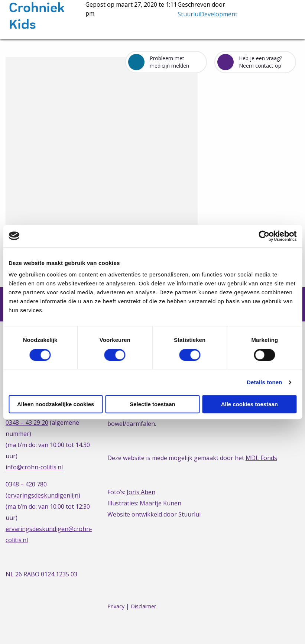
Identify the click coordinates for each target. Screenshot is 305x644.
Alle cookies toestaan (249, 404)
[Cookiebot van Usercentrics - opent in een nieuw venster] (264, 236)
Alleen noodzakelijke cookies (56, 404)
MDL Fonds (261, 458)
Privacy (116, 606)
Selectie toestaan (152, 404)
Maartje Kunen (160, 503)
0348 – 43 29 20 (27, 423)
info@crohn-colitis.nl (34, 467)
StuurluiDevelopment (207, 14)
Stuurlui (189, 514)
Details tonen (264, 382)
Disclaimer (143, 606)
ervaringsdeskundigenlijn (43, 495)
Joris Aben (141, 492)
